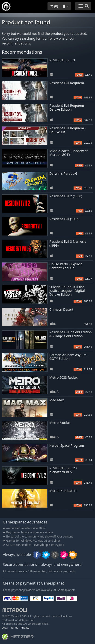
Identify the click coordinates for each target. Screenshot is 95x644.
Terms (14, 628)
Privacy (25, 628)
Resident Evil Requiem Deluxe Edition (67, 107)
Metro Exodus (60, 423)
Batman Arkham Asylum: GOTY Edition (68, 357)
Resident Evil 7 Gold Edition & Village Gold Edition (71, 334)
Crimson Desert (61, 309)
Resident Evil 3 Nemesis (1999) (68, 243)
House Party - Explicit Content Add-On (66, 266)
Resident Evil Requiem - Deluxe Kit (68, 130)
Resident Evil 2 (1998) (66, 196)
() (54, 6)
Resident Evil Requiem (67, 83)
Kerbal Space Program (67, 445)
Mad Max (56, 400)
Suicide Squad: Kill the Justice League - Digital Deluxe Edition (67, 291)
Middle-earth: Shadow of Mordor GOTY (68, 153)
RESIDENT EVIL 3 (62, 60)
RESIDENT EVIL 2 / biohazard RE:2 (63, 470)
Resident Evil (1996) (64, 219)
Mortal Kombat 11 (63, 491)
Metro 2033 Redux (63, 377)
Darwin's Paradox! (63, 173)
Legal (5, 628)
